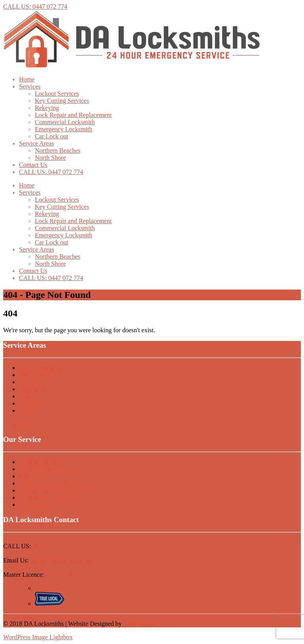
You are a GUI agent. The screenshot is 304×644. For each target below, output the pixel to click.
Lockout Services (57, 94)
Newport (30, 382)
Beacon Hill (34, 375)
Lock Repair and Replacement (73, 115)
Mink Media (139, 624)
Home (27, 79)
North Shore (50, 158)
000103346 (60, 575)
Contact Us (33, 165)
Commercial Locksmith (65, 122)
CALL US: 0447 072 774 (35, 7)
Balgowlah (33, 389)
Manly (27, 396)
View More (17, 424)
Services (30, 86)
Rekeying (47, 108)
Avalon (28, 410)
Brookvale (32, 403)
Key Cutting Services (62, 101)
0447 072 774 (50, 546)
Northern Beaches (58, 151)
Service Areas (36, 143)
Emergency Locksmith (64, 129)
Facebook (47, 588)
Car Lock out (51, 136)
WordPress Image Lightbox (38, 637)
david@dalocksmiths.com (63, 560)
